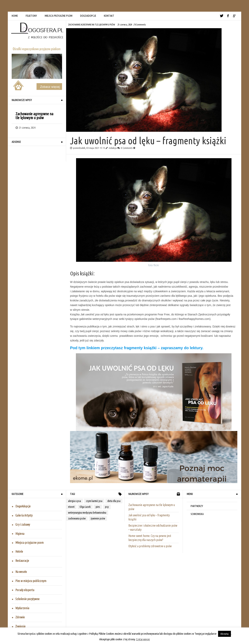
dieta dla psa (114, 501)
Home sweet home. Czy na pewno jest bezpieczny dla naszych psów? (150, 538)
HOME (15, 16)
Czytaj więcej (143, 639)
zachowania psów (77, 518)
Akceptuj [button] (224, 634)
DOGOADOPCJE (88, 16)
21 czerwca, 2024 (125, 25)
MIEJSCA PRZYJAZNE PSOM (59, 16)
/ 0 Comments (140, 25)
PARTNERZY (197, 506)
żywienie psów (98, 518)
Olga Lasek (85, 507)
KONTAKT (109, 16)
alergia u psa (75, 501)
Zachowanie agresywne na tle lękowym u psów (92, 25)
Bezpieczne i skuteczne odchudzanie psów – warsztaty (153, 528)
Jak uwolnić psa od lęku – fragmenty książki (149, 517)
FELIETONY (31, 16)
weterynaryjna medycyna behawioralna (87, 513)
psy (107, 507)
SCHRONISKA (197, 514)
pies (98, 507)
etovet (71, 507)
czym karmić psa (94, 501)
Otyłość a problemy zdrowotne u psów (150, 546)
